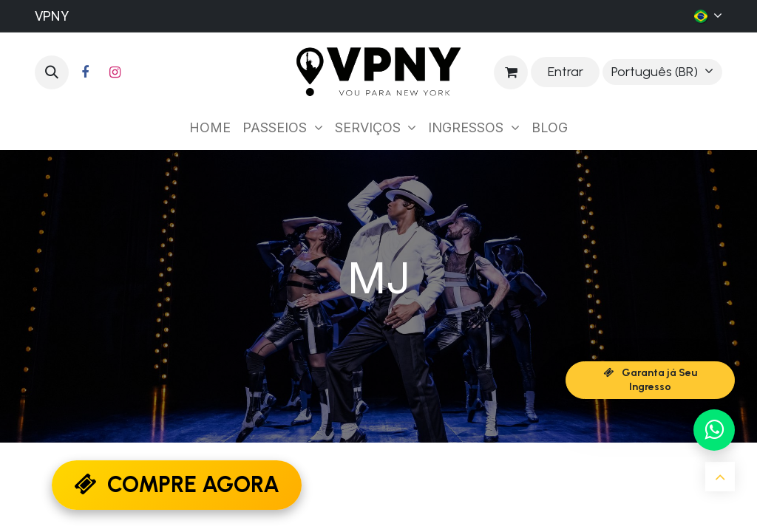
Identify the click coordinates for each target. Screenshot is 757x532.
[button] (52, 72)
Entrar (566, 72)
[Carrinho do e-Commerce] (511, 72)
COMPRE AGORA (177, 484)
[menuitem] (210, 127)
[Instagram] (115, 72)
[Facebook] (85, 72)
